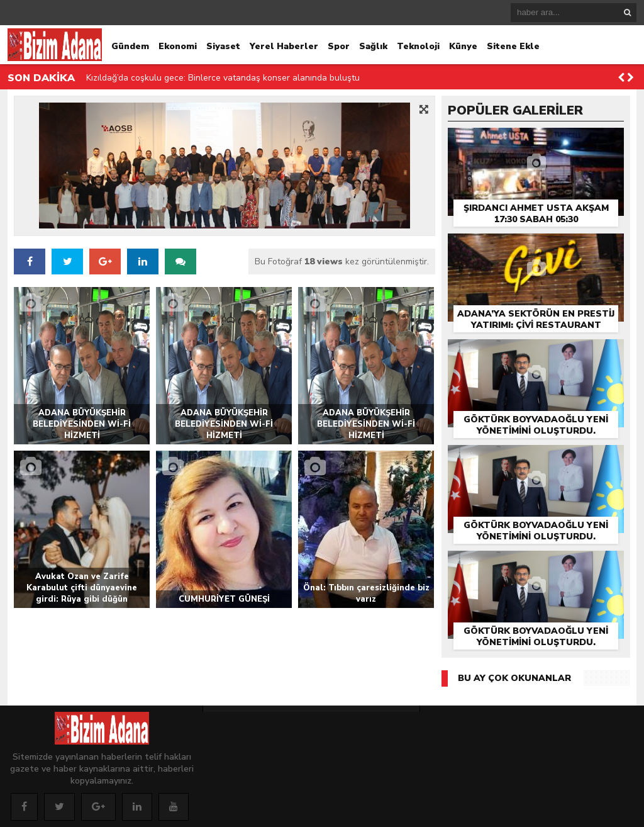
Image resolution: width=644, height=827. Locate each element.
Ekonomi (178, 46)
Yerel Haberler (284, 46)
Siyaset (223, 46)
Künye (463, 46)
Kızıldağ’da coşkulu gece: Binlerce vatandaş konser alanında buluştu (223, 78)
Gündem (130, 46)
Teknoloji (418, 46)
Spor (339, 46)
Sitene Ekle (513, 46)
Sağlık (373, 46)
